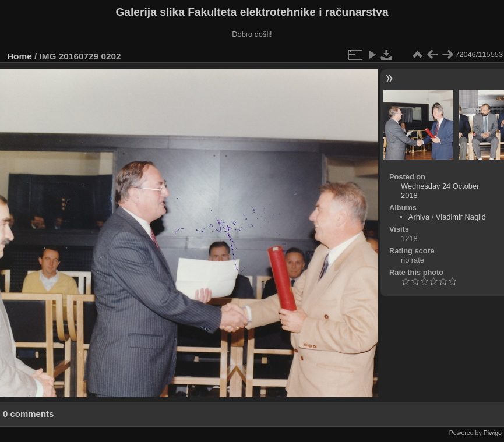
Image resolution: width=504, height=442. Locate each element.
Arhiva (419, 217)
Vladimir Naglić (461, 217)
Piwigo (493, 433)
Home (20, 56)
